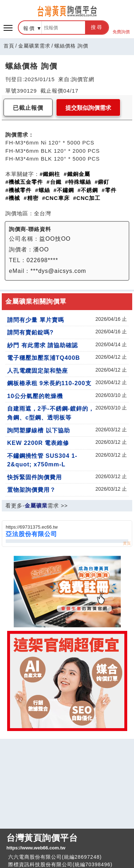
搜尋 (97, 27)
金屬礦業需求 (34, 46)
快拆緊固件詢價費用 (34, 477)
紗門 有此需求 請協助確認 (43, 345)
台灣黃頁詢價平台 (67, 842)
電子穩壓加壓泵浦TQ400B (44, 358)
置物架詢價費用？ (31, 490)
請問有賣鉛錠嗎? (30, 332)
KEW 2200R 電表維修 (38, 443)
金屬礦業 (36, 506)
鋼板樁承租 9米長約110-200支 (49, 383)
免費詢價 (121, 28)
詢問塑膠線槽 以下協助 (39, 430)
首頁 (9, 46)
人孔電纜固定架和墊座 (38, 371)
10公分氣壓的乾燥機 (35, 396)
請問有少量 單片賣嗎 (36, 320)
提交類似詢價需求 (88, 108)
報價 (29, 28)
